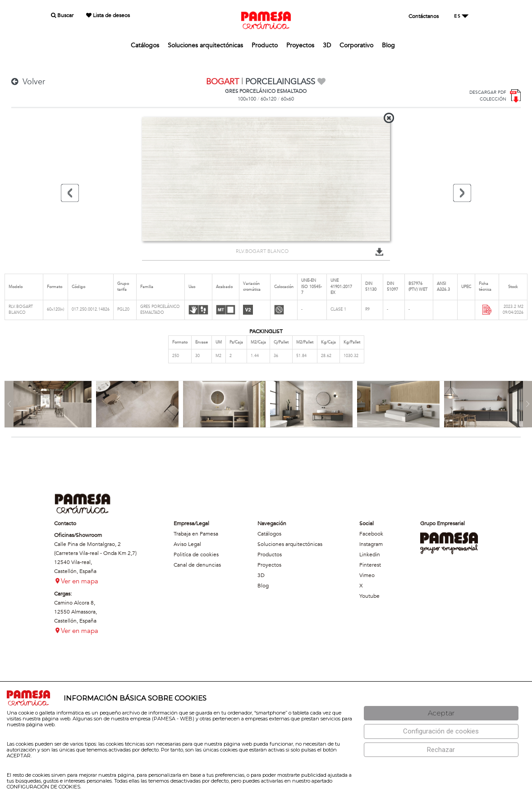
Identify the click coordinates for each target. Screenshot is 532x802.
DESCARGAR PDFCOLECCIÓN (488, 96)
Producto (265, 45)
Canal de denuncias (197, 565)
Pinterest (370, 565)
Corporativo (356, 45)
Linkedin (370, 555)
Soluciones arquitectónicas (205, 45)
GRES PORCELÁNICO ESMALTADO (266, 91)
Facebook (371, 534)
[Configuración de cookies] (441, 731)
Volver (28, 82)
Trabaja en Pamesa (196, 534)
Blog (388, 45)
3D (327, 45)
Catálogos (145, 45)
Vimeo (367, 575)
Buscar (62, 15)
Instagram (371, 544)
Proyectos (300, 45)
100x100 (247, 99)
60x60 (287, 99)
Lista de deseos (108, 15)
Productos (270, 555)
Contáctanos (424, 16)
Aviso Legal (187, 544)
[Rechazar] (441, 750)
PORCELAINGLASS (280, 82)
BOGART (222, 82)
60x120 (268, 99)
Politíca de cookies (196, 555)
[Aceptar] (441, 713)
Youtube (369, 596)
